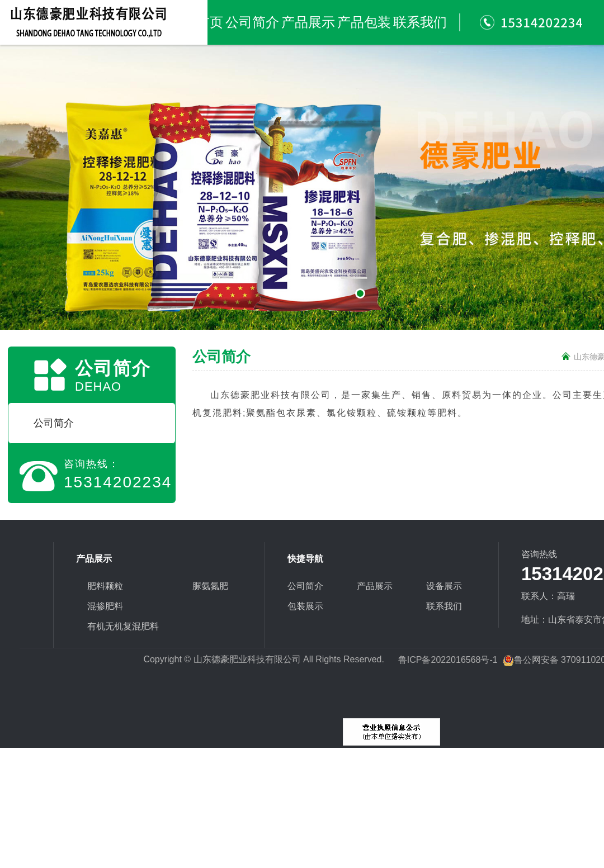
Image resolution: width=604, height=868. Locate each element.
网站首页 (196, 22)
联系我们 (420, 22)
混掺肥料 (105, 606)
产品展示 (308, 22)
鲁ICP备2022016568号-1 (448, 660)
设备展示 (444, 586)
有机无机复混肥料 (123, 626)
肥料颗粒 (105, 586)
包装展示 (305, 606)
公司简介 (252, 22)
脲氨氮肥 (210, 586)
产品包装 (364, 22)
